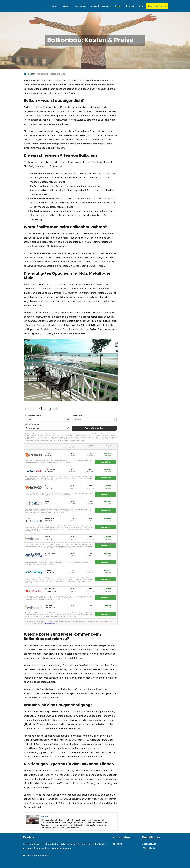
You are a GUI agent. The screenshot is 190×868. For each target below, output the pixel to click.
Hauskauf (66, 6)
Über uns (117, 844)
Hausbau (130, 6)
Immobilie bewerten (157, 6)
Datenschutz (149, 844)
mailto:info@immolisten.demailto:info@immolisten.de (51, 860)
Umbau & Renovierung (101, 6)
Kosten (118, 6)
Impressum (148, 848)
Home (54, 6)
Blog (141, 6)
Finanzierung (80, 6)
